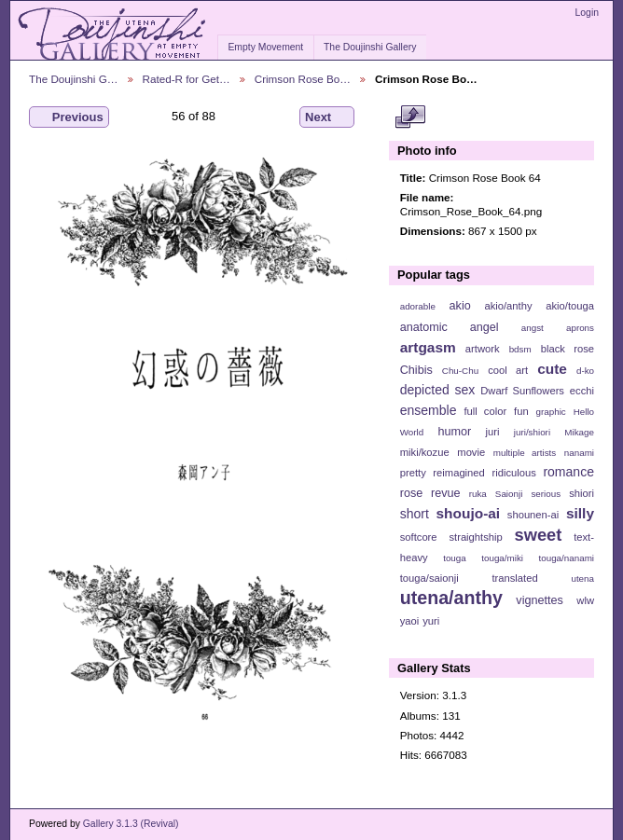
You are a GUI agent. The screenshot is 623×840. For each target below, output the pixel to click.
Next (327, 117)
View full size (410, 117)
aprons (580, 328)
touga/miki (502, 558)
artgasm (428, 347)
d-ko (585, 371)
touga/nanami (567, 558)
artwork (483, 349)
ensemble (429, 410)
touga (455, 558)
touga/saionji (429, 578)
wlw (585, 600)
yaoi (410, 621)
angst (533, 328)
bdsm (520, 349)
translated (514, 578)
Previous (69, 117)
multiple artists (525, 453)
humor (454, 432)
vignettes (540, 600)
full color (485, 411)
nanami (579, 453)
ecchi (582, 391)
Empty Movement (265, 47)
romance (568, 472)
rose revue (430, 493)
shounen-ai (533, 515)
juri (493, 432)
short (415, 514)
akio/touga (570, 306)
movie (471, 452)
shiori (581, 493)
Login (587, 13)
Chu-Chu (460, 371)
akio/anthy (508, 306)
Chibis (416, 370)
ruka (478, 494)
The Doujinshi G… (74, 79)
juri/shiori (532, 432)
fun (521, 411)
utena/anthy (451, 598)
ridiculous (513, 473)
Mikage (579, 432)
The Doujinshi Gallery (370, 47)
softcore (419, 537)
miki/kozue (425, 452)
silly (580, 513)
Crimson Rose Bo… (303, 79)
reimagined (459, 473)
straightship (475, 537)
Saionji (509, 494)
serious (546, 494)
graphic (551, 412)
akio (460, 306)
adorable (418, 306)
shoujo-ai (469, 513)
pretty (413, 473)
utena (582, 578)
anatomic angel (450, 327)
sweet (539, 535)
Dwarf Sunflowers (522, 391)
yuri (431, 621)
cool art (508, 370)
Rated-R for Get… (187, 79)
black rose (568, 349)
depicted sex (438, 390)
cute (552, 369)
